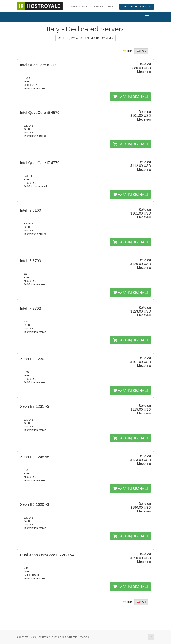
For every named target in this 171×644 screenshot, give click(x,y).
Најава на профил (102, 6)
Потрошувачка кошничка (137, 7)
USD (141, 51)
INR (128, 51)
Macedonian (79, 6)
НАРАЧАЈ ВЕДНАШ (130, 97)
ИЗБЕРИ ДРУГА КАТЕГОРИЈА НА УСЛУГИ (85, 38)
